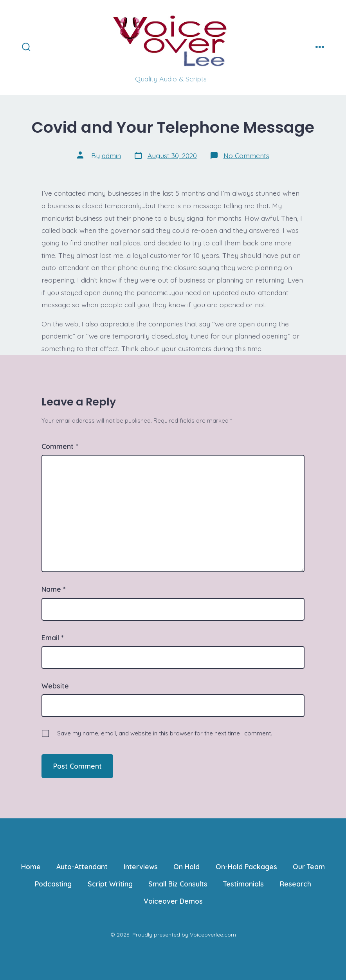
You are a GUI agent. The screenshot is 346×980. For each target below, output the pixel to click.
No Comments (246, 155)
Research (296, 884)
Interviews (141, 867)
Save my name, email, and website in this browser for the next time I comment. (165, 733)
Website (55, 686)
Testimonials (243, 884)
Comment (60, 446)
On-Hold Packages (246, 867)
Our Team (309, 867)
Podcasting (53, 884)
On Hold (187, 867)
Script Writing (110, 884)
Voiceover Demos (173, 901)
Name (53, 589)
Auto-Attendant (82, 867)
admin (111, 155)
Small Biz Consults (178, 884)
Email (52, 638)
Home (31, 867)
